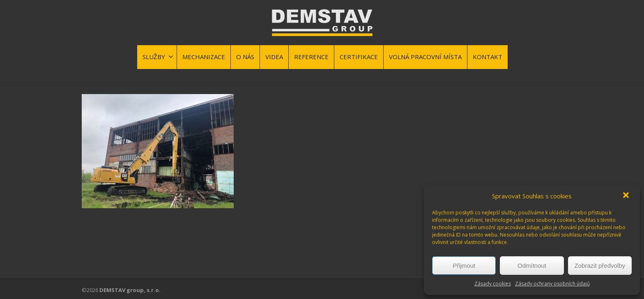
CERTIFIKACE (359, 57)
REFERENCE (311, 57)
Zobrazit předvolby (600, 266)
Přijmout (464, 266)
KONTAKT (488, 57)
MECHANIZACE (204, 57)
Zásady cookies (493, 284)
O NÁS (245, 57)
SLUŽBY (158, 57)
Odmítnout (532, 266)
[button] (627, 196)
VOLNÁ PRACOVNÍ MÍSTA (425, 57)
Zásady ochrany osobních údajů (552, 284)
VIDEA (274, 57)
